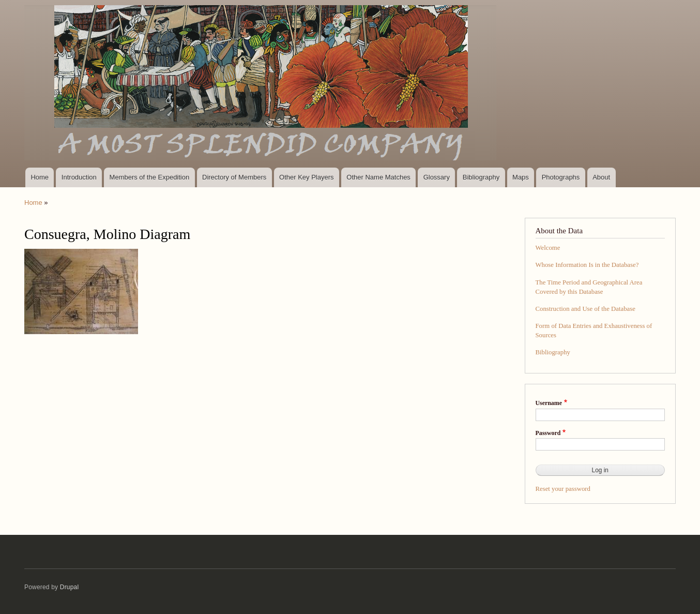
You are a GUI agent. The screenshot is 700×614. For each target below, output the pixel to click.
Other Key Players (307, 177)
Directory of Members (234, 177)
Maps (521, 177)
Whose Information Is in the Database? (587, 265)
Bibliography (481, 177)
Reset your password (563, 489)
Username (549, 403)
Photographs (561, 177)
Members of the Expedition (150, 177)
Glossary (437, 177)
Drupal (70, 587)
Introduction (79, 177)
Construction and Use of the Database (585, 309)
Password (548, 433)
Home (40, 177)
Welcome (548, 248)
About (601, 177)
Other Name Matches (378, 177)
